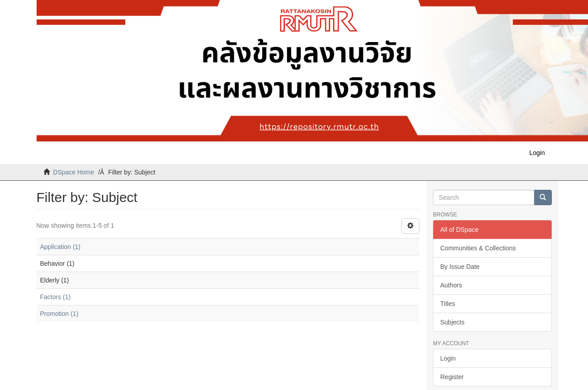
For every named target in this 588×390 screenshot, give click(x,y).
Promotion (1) (59, 314)
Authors (451, 285)
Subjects (452, 322)
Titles (448, 304)
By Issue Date (460, 267)
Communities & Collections (478, 248)
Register (452, 377)
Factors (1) (56, 297)
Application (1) (61, 247)
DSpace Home (73, 172)
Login (448, 358)
